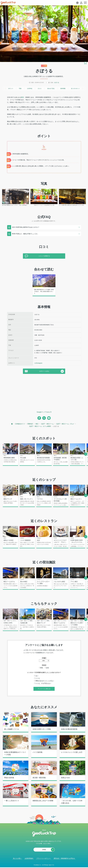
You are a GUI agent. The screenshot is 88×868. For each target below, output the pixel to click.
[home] (8, 3)
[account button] (81, 3)
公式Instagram (38, 363)
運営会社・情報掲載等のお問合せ (64, 859)
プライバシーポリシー (44, 859)
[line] (49, 418)
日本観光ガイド (20, 424)
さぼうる (57, 82)
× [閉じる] (50, 864)
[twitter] (44, 418)
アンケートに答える (44, 689)
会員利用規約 (29, 859)
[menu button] (85, 3)
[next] (86, 454)
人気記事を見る (43, 864)
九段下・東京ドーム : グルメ (65, 424)
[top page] (12, 424)
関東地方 (30, 424)
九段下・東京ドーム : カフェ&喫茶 (40, 426)
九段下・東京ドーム (47, 424)
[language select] (77, 3)
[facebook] (39, 418)
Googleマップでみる (43, 412)
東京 (23, 97)
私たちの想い (17, 859)
